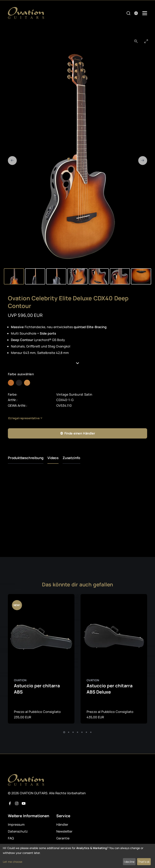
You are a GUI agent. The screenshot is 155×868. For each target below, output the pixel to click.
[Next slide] (143, 161)
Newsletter (64, 831)
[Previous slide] (12, 161)
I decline (129, 862)
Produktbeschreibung (26, 458)
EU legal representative (24, 418)
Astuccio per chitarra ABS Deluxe (110, 689)
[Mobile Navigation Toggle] (145, 13)
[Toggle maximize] (146, 41)
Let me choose (13, 862)
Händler (62, 824)
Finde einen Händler (77, 433)
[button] (77, 363)
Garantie (63, 838)
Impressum (16, 824)
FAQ (11, 838)
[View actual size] (136, 41)
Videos (53, 458)
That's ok (144, 862)
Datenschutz (18, 831)
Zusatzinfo (71, 458)
